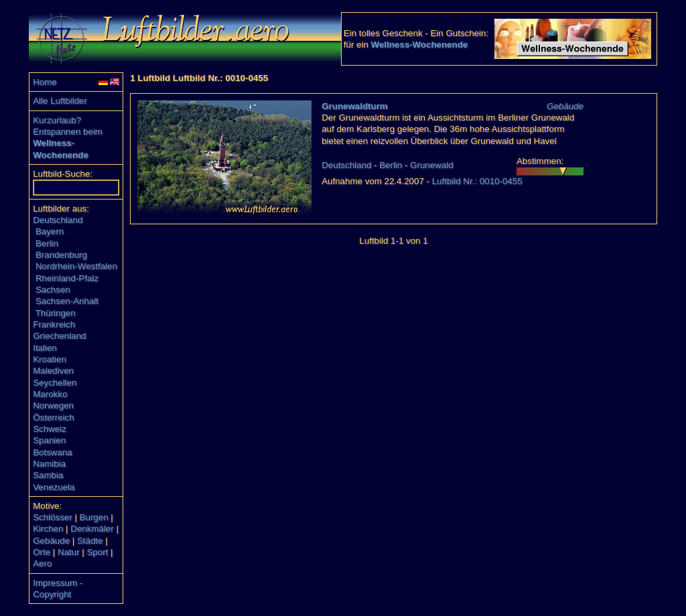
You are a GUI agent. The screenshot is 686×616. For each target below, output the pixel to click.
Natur (69, 552)
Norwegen (53, 405)
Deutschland (58, 220)
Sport (97, 552)
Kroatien (50, 359)
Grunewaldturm (355, 106)
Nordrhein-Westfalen (76, 266)
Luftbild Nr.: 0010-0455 (477, 181)
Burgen (94, 517)
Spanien (49, 440)
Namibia (49, 464)
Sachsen (53, 290)
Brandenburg (61, 255)
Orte (42, 552)
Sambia (48, 475)
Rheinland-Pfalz (67, 278)
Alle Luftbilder (60, 101)
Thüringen (56, 313)
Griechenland (59, 336)
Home (45, 82)
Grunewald (431, 165)
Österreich (53, 417)
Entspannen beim (68, 132)
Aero (42, 563)
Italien (45, 348)
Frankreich (54, 324)
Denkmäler (92, 529)
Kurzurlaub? (57, 120)
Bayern (50, 231)
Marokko (50, 394)
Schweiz (50, 429)
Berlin (47, 243)
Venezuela (54, 487)
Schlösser (53, 517)
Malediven (53, 371)
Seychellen (55, 383)
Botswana (53, 452)
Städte (90, 541)
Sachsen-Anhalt (67, 301)
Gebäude (51, 541)
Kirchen (48, 529)
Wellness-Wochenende (420, 45)
